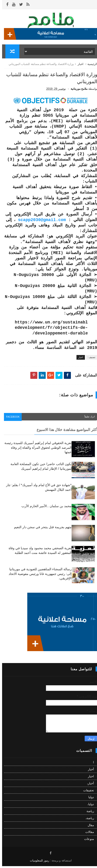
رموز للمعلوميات (37, 862)
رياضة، (88, 820)
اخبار (78, 66)
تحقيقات (87, 792)
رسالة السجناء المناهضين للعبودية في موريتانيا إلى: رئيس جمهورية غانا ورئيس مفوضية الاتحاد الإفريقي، (38, 576)
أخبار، (88, 785)
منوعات (87, 841)
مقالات (88, 834)
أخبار (89, 771)
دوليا (89, 799)
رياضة (88, 813)
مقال (89, 827)
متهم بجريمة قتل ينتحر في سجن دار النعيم (41, 529)
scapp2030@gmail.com (40, 223)
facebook (12, 419)
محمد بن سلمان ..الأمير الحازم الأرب (44, 508)
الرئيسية (90, 66)
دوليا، (89, 806)
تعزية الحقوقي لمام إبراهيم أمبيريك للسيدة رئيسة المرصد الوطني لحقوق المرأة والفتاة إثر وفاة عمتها (36, 450)
